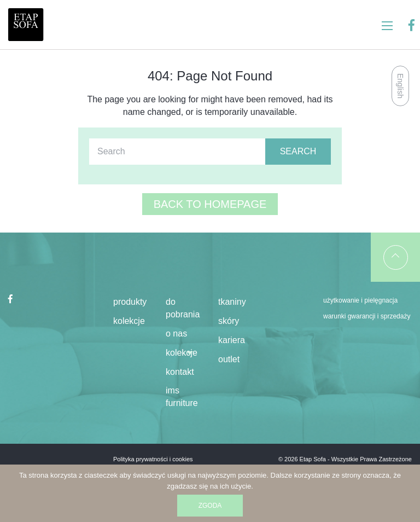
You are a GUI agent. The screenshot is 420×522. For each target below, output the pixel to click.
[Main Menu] (387, 26)
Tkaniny (232, 302)
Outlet (229, 359)
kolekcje (129, 321)
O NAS (176, 333)
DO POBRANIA (183, 308)
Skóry (229, 321)
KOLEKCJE (182, 353)
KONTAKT (180, 372)
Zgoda (210, 506)
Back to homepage (210, 204)
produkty (130, 302)
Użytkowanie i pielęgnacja (360, 300)
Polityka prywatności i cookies (153, 459)
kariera (232, 340)
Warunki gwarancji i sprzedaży (367, 316)
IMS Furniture (182, 397)
